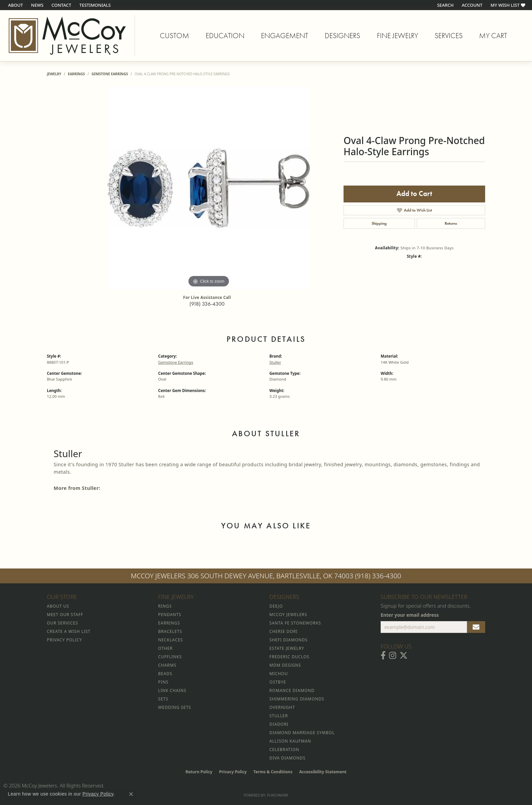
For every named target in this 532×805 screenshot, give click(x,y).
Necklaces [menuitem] (170, 640)
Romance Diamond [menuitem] (292, 690)
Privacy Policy (233, 772)
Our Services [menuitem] (62, 623)
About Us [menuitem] (58, 606)
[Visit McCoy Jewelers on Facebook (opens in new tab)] (383, 656)
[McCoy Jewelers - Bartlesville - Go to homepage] (67, 36)
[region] (209, 188)
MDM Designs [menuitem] (285, 665)
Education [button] (225, 36)
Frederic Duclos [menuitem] (289, 657)
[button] (445, 5)
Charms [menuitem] (167, 665)
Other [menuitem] (165, 648)
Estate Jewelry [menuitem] (287, 648)
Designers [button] (342, 36)
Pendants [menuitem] (170, 615)
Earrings (76, 74)
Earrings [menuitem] (169, 623)
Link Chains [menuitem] (172, 690)
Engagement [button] (285, 36)
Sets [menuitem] (163, 699)
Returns (451, 223)
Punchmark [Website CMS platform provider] (278, 795)
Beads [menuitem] (165, 674)
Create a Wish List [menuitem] (69, 631)
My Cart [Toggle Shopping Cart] (493, 36)
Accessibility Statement (323, 772)
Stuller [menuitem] (279, 716)
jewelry (54, 74)
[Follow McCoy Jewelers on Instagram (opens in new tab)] (393, 656)
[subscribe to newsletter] (476, 627)
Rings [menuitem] (165, 606)
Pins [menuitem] (163, 682)
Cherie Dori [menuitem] (284, 631)
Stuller (275, 362)
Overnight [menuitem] (282, 707)
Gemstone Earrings (110, 74)
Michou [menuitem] (279, 674)
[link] (15, 5)
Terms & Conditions (273, 772)
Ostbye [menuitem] (278, 682)
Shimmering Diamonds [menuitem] (297, 699)
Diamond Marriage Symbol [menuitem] (302, 733)
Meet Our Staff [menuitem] (65, 615)
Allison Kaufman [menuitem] (290, 741)
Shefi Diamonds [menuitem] (288, 640)
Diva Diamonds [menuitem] (287, 758)
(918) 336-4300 (207, 304)
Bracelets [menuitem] (170, 631)
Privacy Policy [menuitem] (64, 640)
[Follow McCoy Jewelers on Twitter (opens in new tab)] (404, 656)
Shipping (379, 223)
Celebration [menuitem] (284, 750)
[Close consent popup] (131, 794)
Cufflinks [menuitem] (170, 657)
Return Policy (199, 772)
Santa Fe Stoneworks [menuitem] (295, 623)
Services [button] (449, 36)
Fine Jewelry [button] (397, 36)
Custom (174, 36)
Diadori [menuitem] (279, 724)
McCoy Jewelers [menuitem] (288, 615)
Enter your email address (410, 615)
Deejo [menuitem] (276, 606)
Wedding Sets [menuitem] (175, 707)
